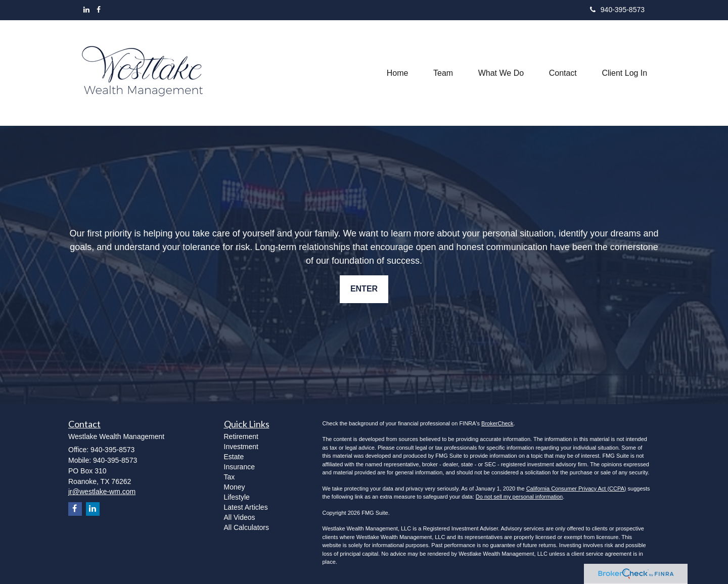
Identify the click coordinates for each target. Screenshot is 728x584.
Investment (241, 447)
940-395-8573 (617, 10)
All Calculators (246, 527)
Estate (234, 457)
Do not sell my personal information (519, 497)
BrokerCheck (497, 423)
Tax (230, 477)
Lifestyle (237, 497)
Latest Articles (246, 507)
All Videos (240, 517)
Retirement (241, 436)
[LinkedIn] (86, 10)
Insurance (239, 467)
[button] (442, 73)
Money (235, 487)
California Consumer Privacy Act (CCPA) (576, 489)
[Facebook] (99, 10)
